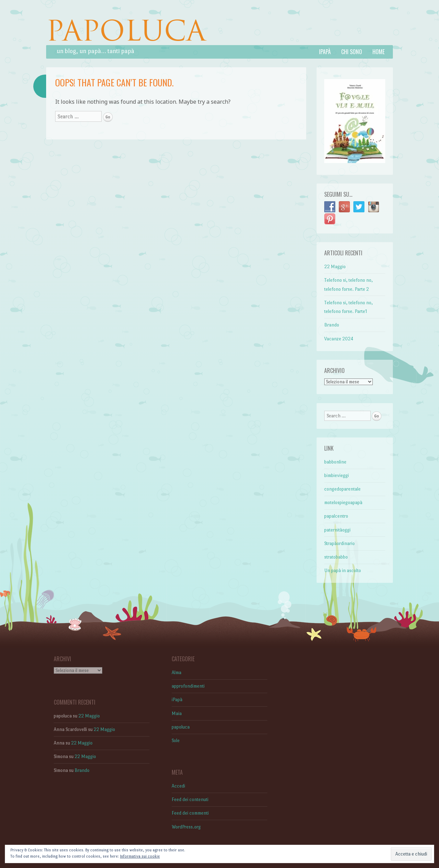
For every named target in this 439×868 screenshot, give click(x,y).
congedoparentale (342, 489)
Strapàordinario (339, 543)
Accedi (178, 786)
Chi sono (352, 52)
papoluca (181, 727)
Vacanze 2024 (339, 339)
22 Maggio (335, 267)
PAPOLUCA (126, 31)
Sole (176, 741)
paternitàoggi (337, 530)
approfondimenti (188, 686)
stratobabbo (336, 557)
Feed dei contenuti (190, 799)
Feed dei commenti (190, 813)
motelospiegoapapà (343, 503)
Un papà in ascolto (343, 571)
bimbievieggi (337, 475)
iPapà (325, 52)
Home (378, 52)
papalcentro (336, 516)
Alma (177, 673)
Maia (177, 713)
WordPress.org (186, 827)
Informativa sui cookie (140, 856)
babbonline (335, 462)
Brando (332, 325)
